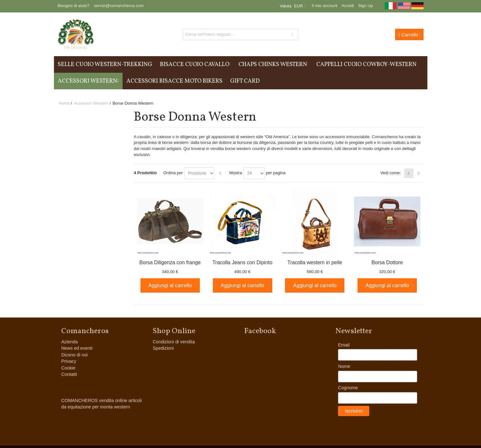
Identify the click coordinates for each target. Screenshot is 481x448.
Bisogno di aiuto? (74, 6)
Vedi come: (391, 173)
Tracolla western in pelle (315, 262)
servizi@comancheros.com (119, 6)
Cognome (348, 388)
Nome (344, 366)
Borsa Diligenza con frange (170, 262)
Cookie (68, 368)
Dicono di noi (75, 355)
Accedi (348, 6)
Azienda (70, 342)
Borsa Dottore (387, 262)
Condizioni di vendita (174, 342)
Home (64, 103)
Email (344, 345)
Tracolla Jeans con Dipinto (242, 262)
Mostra (236, 173)
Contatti (69, 374)
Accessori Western (91, 103)
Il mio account (325, 6)
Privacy (69, 361)
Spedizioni (163, 348)
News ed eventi (77, 348)
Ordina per (173, 173)
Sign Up (365, 6)
